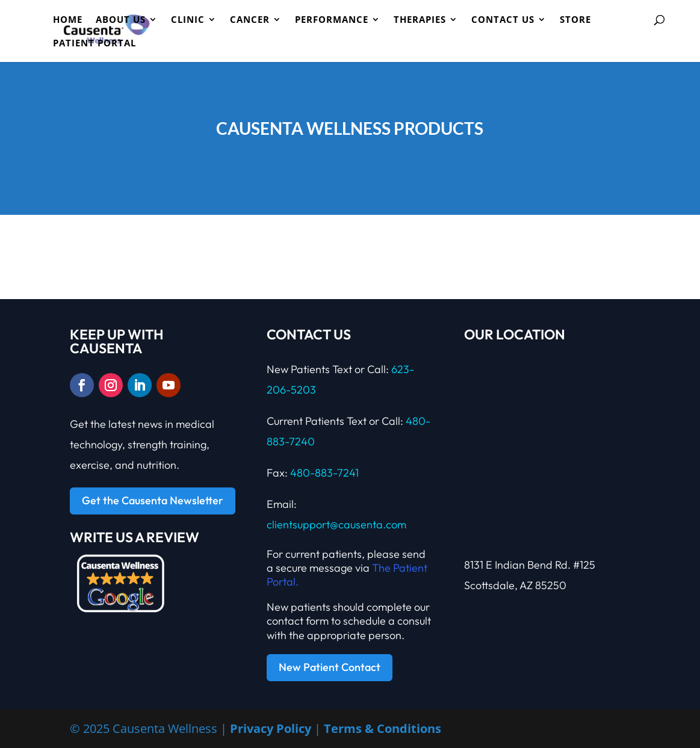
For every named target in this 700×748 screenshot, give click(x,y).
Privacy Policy (271, 728)
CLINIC (188, 20)
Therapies (420, 20)
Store (575, 20)
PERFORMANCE (332, 20)
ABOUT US (121, 20)
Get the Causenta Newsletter (153, 500)
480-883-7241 (324, 473)
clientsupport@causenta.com (336, 524)
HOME (68, 20)
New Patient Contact (330, 667)
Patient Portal (94, 44)
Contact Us (503, 20)
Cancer (250, 20)
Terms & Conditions (383, 728)
